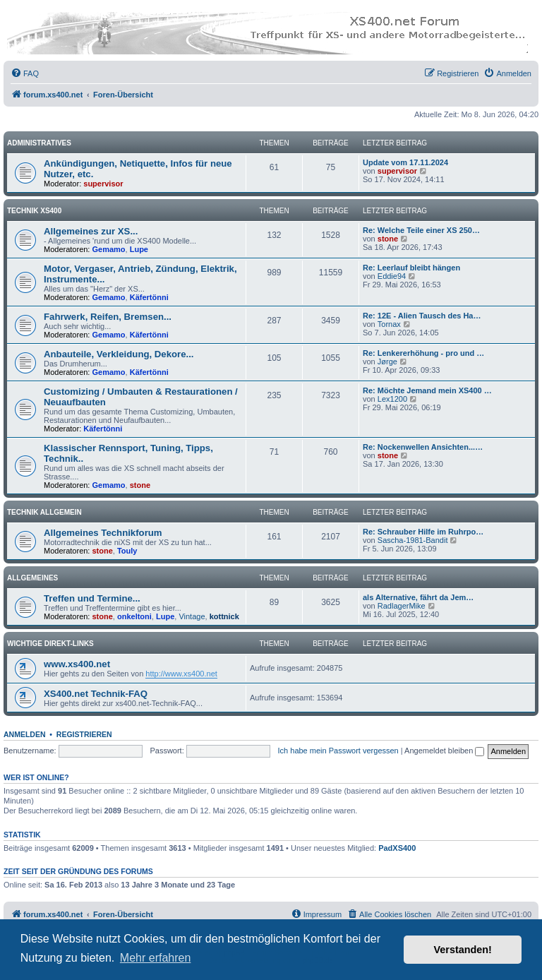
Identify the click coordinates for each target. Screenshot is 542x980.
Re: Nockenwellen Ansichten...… (423, 447)
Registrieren (84, 734)
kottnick (224, 616)
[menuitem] (25, 73)
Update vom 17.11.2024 (405, 162)
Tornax (389, 324)
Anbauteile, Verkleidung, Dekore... (119, 354)
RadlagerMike (402, 606)
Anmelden (25, 734)
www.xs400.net (77, 664)
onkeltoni (134, 616)
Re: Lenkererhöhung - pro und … (423, 353)
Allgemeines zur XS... (91, 231)
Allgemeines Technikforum (103, 533)
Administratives (39, 143)
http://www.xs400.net (181, 674)
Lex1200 (392, 399)
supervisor (103, 184)
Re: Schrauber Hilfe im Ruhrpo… (423, 532)
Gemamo (109, 249)
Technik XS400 (34, 211)
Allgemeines (32, 578)
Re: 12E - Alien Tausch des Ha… (422, 316)
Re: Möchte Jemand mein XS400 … (427, 390)
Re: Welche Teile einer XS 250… (421, 230)
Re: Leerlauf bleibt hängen (411, 268)
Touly (127, 551)
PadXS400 (397, 848)
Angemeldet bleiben (444, 751)
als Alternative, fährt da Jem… (418, 597)
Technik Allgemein (44, 512)
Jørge (387, 361)
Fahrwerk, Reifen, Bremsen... (108, 317)
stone (388, 239)
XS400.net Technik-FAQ (96, 694)
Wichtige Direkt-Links (50, 644)
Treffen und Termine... (92, 598)
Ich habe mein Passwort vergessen (338, 751)
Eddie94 (392, 276)
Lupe (139, 249)
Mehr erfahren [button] (156, 958)
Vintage (192, 616)
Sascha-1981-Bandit (413, 540)
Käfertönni (149, 297)
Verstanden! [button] (463, 950)
